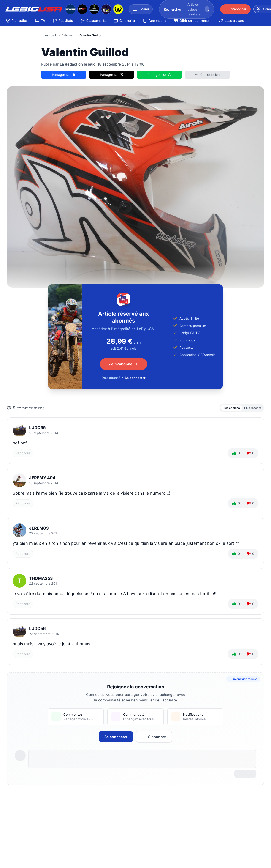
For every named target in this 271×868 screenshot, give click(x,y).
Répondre (23, 454)
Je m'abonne (124, 364)
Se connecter (135, 378)
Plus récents (251, 408)
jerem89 (39, 529)
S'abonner (154, 738)
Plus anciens (226, 408)
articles (67, 35)
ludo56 (37, 429)
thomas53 (41, 579)
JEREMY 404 (42, 479)
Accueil (50, 35)
